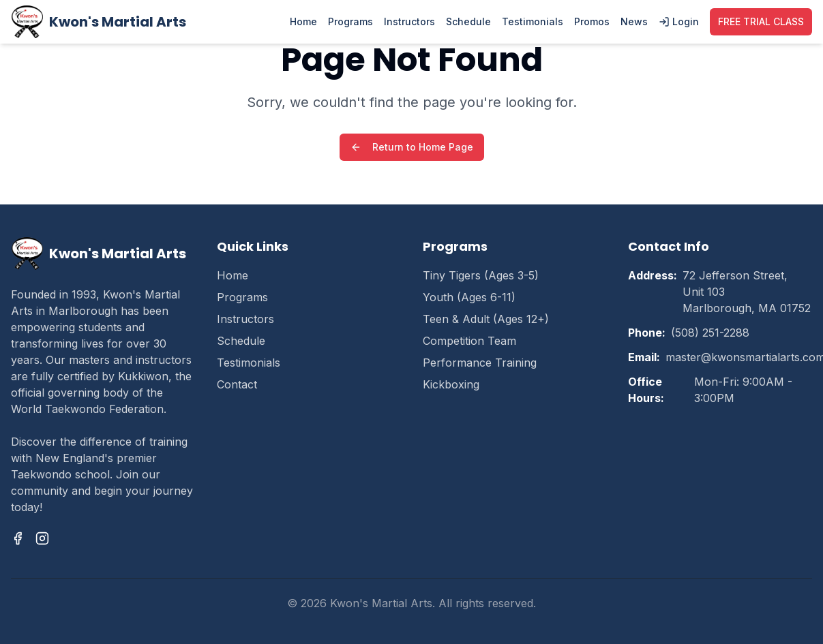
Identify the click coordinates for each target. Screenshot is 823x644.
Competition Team (469, 341)
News (634, 21)
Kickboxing (451, 384)
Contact (237, 384)
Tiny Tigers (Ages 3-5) (481, 275)
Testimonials (533, 21)
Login (679, 21)
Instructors (409, 21)
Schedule (468, 21)
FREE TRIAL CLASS (761, 21)
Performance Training (480, 363)
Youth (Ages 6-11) (469, 297)
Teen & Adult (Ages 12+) (486, 319)
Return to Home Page (412, 147)
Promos (592, 21)
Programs (350, 21)
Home (303, 21)
